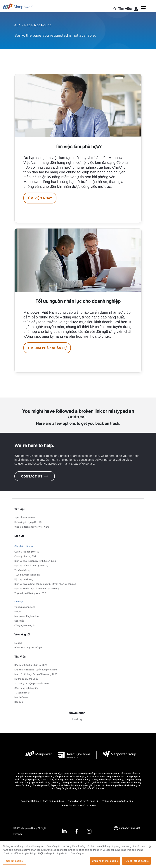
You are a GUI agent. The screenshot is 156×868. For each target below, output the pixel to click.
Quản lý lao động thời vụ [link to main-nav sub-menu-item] (27, 552)
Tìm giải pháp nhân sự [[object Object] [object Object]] (47, 348)
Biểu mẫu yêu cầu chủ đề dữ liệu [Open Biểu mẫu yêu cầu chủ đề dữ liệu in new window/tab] (79, 805)
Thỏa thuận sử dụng (53, 801)
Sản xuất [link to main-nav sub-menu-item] (19, 621)
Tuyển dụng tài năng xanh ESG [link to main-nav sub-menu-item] (30, 593)
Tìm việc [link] (20, 509)
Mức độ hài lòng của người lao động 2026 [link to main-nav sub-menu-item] (36, 674)
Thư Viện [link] (20, 657)
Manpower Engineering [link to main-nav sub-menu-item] (26, 616)
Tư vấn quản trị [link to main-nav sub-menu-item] (22, 693)
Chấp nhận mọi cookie (105, 864)
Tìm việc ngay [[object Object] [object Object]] (40, 198)
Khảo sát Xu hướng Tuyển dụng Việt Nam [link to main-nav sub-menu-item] (36, 670)
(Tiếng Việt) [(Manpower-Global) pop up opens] (127, 828)
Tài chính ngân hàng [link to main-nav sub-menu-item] (25, 607)
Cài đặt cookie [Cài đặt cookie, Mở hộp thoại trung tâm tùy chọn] (15, 864)
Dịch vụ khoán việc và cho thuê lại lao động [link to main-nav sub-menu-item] (37, 589)
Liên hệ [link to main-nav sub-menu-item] (18, 643)
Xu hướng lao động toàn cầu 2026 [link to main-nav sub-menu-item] (32, 683)
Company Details (30, 801)
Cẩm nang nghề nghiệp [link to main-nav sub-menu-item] (26, 688)
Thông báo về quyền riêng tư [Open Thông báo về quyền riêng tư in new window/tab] (83, 801)
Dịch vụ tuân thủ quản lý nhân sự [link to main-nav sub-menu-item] (31, 565)
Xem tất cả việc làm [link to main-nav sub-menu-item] (25, 518)
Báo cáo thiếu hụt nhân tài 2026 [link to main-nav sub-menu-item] (31, 665)
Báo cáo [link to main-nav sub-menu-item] (19, 702)
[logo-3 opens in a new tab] (71, 755)
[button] (144, 8)
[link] (77, 831)
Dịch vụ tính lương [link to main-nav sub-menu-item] (24, 579)
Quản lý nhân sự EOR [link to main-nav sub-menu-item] (25, 556)
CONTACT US (35, 476)
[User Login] (136, 9)
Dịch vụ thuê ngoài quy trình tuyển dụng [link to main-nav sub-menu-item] (35, 561)
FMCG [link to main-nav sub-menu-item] (18, 612)
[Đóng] (150, 850)
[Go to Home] (18, 7)
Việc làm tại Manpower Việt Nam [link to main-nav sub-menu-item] (32, 527)
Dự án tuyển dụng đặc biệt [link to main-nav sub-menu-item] (28, 522)
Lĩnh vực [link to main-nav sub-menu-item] (19, 601)
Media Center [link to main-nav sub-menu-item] (21, 697)
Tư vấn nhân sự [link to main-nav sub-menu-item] (22, 570)
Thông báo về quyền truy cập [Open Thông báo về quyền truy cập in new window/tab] (118, 801)
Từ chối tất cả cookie (136, 864)
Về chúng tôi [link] (22, 634)
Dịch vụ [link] (19, 536)
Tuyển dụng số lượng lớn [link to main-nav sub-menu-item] (27, 575)
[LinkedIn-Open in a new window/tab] (64, 831)
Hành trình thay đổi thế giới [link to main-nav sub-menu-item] (28, 647)
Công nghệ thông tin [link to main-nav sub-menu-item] (25, 625)
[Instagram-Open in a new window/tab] (89, 831)
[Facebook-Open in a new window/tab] (77, 831)
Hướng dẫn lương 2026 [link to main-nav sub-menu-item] (26, 679)
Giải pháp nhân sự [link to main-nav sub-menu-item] (24, 546)
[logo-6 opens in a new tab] (117, 755)
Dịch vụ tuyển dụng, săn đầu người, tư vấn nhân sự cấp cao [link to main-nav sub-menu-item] (45, 584)
